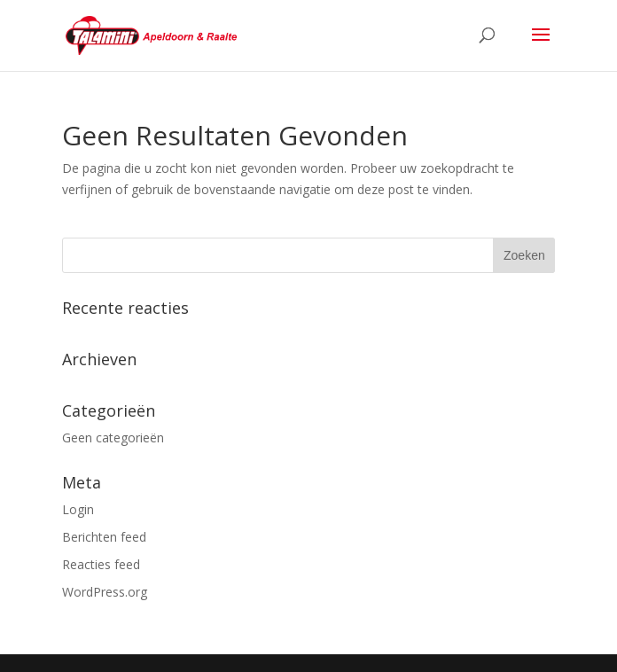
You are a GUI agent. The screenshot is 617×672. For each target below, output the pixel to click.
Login (78, 509)
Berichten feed (104, 537)
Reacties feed (101, 564)
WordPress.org (105, 592)
